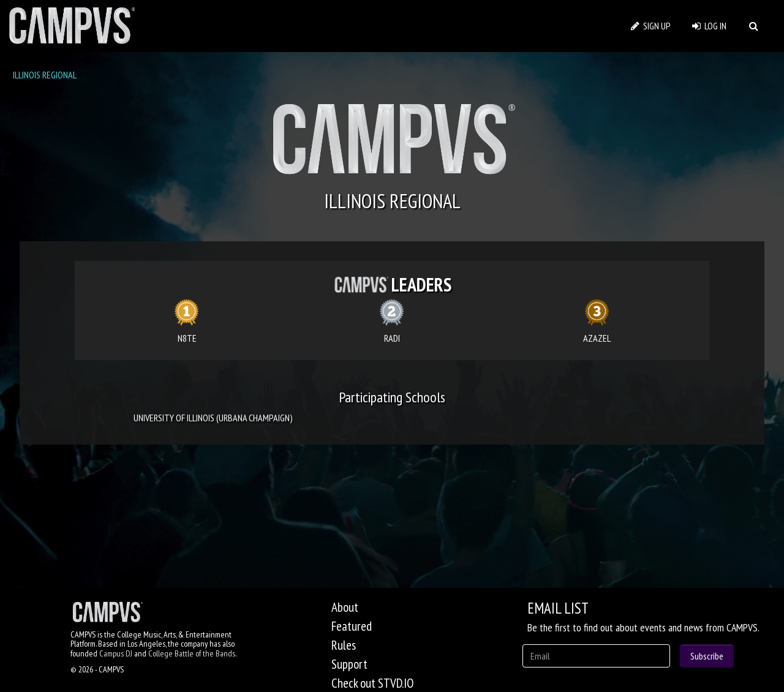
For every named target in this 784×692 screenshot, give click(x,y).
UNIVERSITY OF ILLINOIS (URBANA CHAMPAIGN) (213, 418)
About (345, 607)
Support (349, 664)
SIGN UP (651, 26)
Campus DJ (116, 653)
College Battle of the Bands (192, 653)
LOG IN (709, 26)
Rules (344, 645)
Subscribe (707, 656)
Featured (352, 626)
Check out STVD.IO (372, 683)
